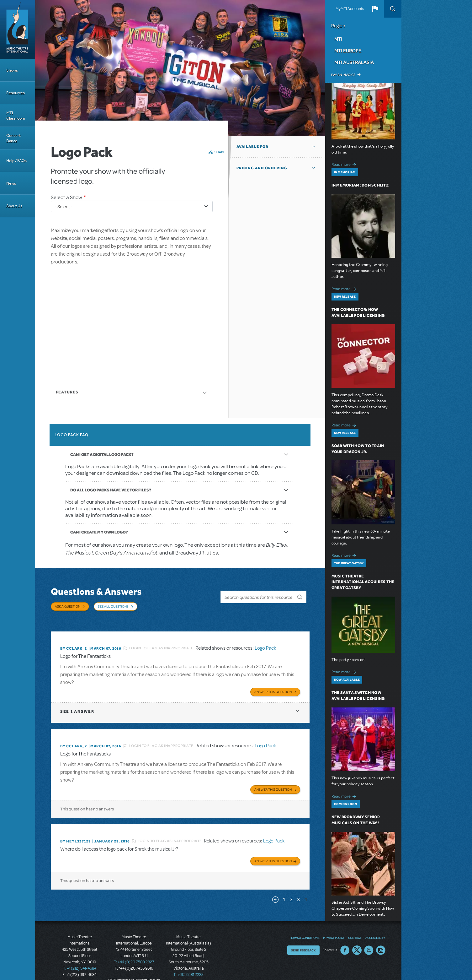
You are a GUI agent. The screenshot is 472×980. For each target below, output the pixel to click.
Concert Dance (13, 138)
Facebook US (345, 940)
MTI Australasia (354, 62)
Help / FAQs (16, 161)
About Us (14, 206)
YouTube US (369, 940)
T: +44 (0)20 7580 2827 (134, 952)
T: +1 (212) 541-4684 (80, 958)
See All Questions (113, 606)
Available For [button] (252, 147)
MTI (338, 39)
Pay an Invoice (343, 75)
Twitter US (357, 940)
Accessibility (375, 927)
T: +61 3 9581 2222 (188, 964)
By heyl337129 (75, 832)
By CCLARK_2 (74, 642)
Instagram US (381, 940)
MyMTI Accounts (350, 9)
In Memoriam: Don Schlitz (360, 185)
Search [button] (393, 9)
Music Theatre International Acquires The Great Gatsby (363, 582)
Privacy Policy (334, 927)
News (11, 183)
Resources (16, 93)
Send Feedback (303, 940)
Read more (345, 164)
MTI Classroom (16, 116)
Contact (355, 927)
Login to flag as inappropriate (161, 642)
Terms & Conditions (304, 927)
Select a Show (66, 197)
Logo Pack (265, 642)
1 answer (77, 704)
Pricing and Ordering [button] (262, 168)
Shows (12, 70)
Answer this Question (273, 684)
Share (220, 152)
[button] (375, 9)
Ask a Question (68, 606)
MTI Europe (348, 51)
